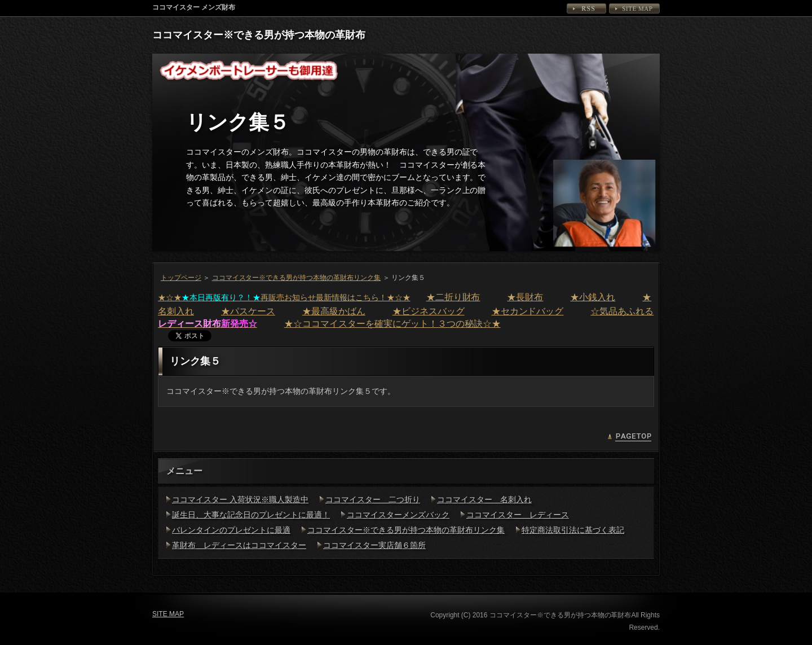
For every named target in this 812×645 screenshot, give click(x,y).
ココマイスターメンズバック (398, 515)
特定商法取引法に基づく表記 (573, 530)
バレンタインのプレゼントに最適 (231, 530)
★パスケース (248, 311)
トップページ (181, 278)
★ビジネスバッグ (429, 311)
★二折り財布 (453, 297)
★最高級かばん (334, 311)
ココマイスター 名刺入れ (484, 499)
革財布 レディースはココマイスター (239, 545)
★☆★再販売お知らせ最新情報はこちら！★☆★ (284, 297)
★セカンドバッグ (528, 311)
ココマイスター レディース (518, 515)
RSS (586, 8)
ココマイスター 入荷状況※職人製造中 (240, 499)
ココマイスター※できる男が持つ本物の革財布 (259, 35)
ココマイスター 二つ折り (373, 499)
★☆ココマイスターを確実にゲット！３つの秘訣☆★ (392, 324)
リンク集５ (238, 122)
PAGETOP (629, 437)
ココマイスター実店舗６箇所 (374, 545)
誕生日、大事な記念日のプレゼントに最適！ (251, 515)
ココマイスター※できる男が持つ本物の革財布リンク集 (297, 278)
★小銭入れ (593, 297)
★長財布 (525, 297)
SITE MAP (634, 8)
